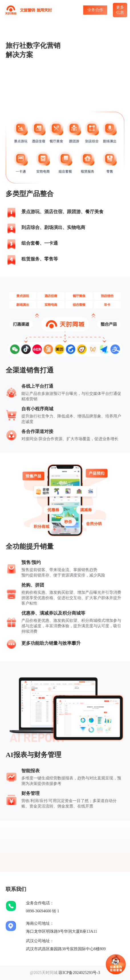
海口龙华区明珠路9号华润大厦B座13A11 (62, 931)
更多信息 (120, 10)
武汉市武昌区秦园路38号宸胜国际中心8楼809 (66, 949)
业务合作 (95, 10)
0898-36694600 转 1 (43, 911)
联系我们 (16, 889)
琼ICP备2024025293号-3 (79, 973)
